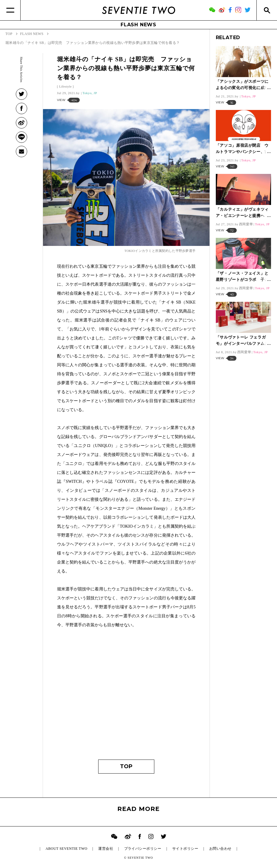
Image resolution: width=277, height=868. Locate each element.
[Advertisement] (126, 697)
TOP (126, 766)
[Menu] (10, 10)
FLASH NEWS (138, 25)
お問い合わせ (220, 849)
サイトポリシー (185, 849)
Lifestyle (65, 86)
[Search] (267, 10)
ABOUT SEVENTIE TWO (66, 849)
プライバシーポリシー (143, 849)
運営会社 (106, 849)
